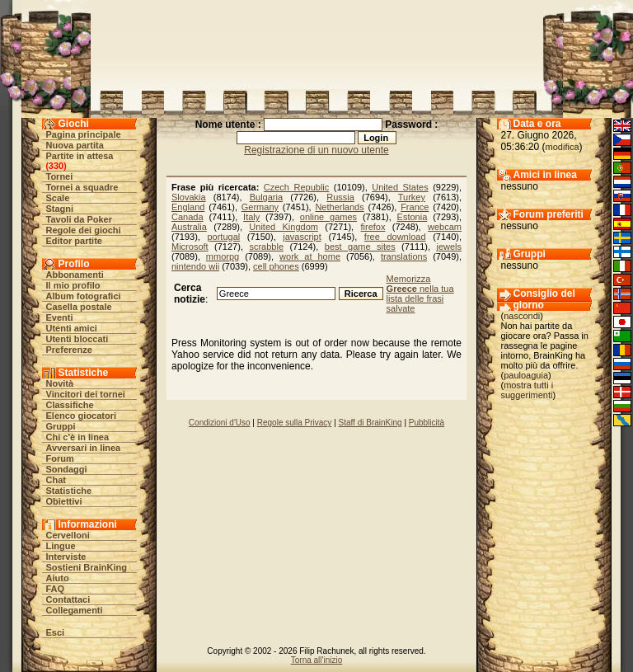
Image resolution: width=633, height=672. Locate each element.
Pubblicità (427, 423)
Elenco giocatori (82, 416)
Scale (58, 198)
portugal (223, 237)
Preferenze (69, 350)
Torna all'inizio (317, 660)
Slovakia (189, 197)
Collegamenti (75, 610)
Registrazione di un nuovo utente (316, 150)
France (415, 207)
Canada (188, 217)
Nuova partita (75, 145)
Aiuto (58, 578)
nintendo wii (195, 266)
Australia (189, 227)
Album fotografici (84, 296)
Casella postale (79, 307)
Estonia (413, 217)
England (188, 207)
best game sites (360, 247)
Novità (60, 383)
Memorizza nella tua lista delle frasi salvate (420, 294)
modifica (563, 147)
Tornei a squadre (82, 187)
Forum (60, 458)
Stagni (60, 209)
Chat (56, 480)
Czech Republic (296, 187)
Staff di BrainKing (370, 423)
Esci (56, 632)
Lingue (61, 546)
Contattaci (68, 599)
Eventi (60, 317)
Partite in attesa (80, 156)
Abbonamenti (75, 275)
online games (328, 217)
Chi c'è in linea (78, 437)
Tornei (60, 176)
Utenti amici (72, 328)
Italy (251, 217)
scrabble (266, 247)
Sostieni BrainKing (87, 567)
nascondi (522, 316)
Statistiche (69, 491)
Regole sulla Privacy (295, 423)
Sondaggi (67, 469)
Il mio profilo (73, 285)
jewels (449, 247)
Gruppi (61, 426)
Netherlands (339, 207)
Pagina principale (84, 134)
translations (404, 256)
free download (395, 237)
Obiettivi (64, 501)
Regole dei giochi (84, 230)
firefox (373, 227)
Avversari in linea (84, 448)
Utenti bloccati (77, 339)
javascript (302, 237)
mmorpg (223, 256)
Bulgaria (266, 197)
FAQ (56, 589)
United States (400, 187)
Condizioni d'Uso (220, 423)
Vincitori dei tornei (86, 394)
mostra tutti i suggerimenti (527, 390)
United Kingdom (284, 227)
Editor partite (74, 241)
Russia (340, 197)
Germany (260, 207)
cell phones (276, 266)
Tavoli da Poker (80, 219)
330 (56, 166)
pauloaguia (526, 375)
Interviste (66, 557)
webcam (445, 227)
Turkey (412, 197)
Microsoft (190, 247)
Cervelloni (68, 535)
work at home (310, 256)
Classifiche (70, 405)
